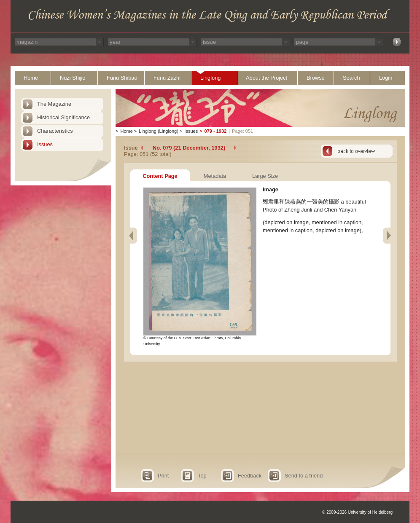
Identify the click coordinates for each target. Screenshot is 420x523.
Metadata (215, 176)
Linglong (210, 78)
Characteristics (55, 131)
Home (31, 78)
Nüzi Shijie (73, 78)
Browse (316, 78)
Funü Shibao (122, 78)
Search (351, 78)
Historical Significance (63, 117)
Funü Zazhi (167, 78)
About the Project (267, 78)
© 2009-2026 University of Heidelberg (357, 512)
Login (386, 78)
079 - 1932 (216, 131)
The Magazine (54, 104)
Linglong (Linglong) (159, 131)
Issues (45, 144)
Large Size (265, 176)
